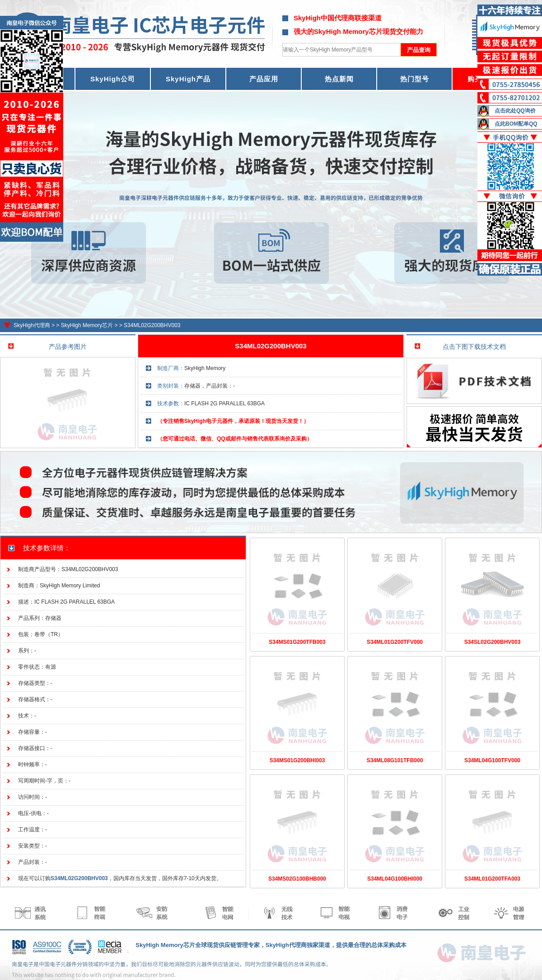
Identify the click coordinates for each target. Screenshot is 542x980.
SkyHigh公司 (113, 79)
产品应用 (264, 79)
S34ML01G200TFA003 (492, 879)
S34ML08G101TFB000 (395, 760)
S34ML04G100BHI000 (395, 879)
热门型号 (415, 79)
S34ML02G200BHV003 (152, 325)
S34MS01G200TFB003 (297, 642)
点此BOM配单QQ (516, 124)
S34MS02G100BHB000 (297, 879)
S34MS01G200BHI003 (297, 760)
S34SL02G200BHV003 (493, 642)
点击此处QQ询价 (515, 111)
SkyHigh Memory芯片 (87, 325)
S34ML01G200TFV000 (395, 642)
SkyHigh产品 (188, 79)
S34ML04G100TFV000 (492, 760)
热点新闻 (339, 79)
